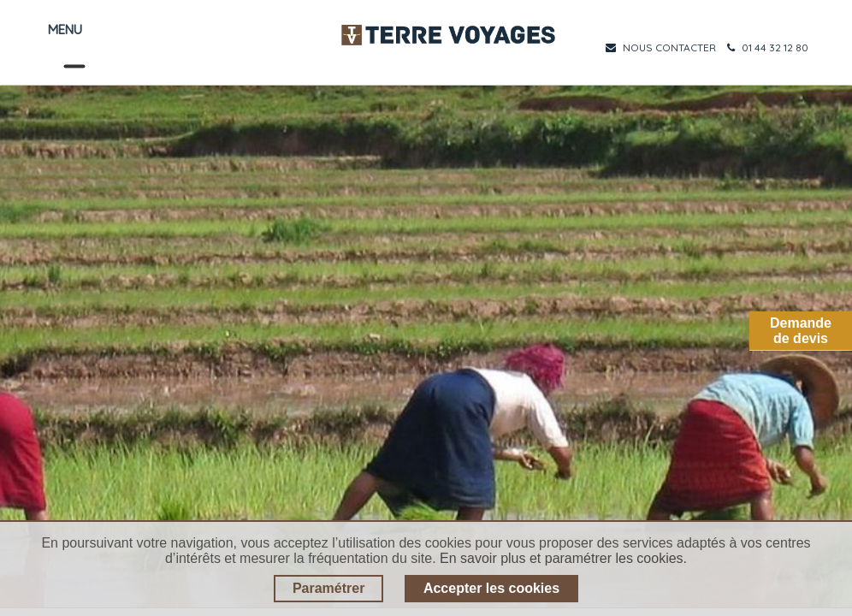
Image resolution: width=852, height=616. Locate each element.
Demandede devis (801, 331)
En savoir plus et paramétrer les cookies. (563, 558)
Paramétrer (329, 588)
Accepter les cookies (491, 588)
